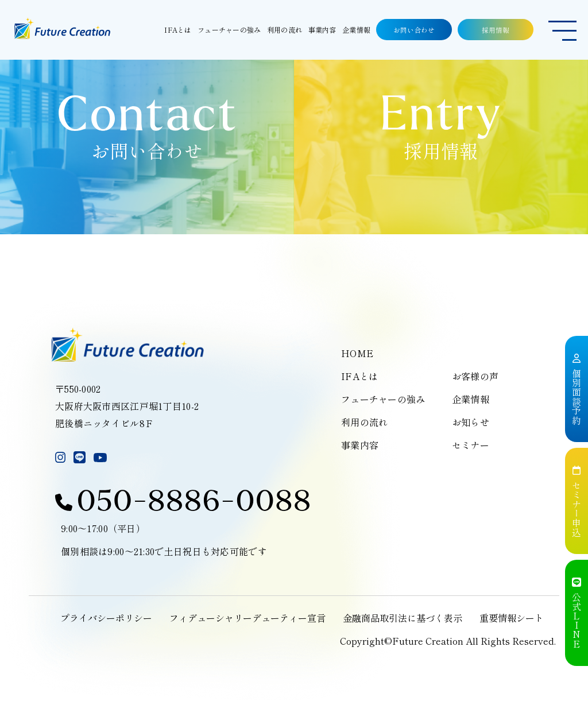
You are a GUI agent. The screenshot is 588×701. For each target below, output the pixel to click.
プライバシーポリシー (106, 618)
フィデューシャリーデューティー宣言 (247, 618)
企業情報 (471, 399)
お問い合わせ (414, 30)
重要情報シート (512, 618)
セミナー (471, 445)
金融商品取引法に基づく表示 (403, 618)
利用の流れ (364, 422)
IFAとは (359, 376)
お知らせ (471, 422)
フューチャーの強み (383, 399)
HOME (357, 353)
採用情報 (496, 30)
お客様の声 (475, 376)
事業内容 (360, 445)
